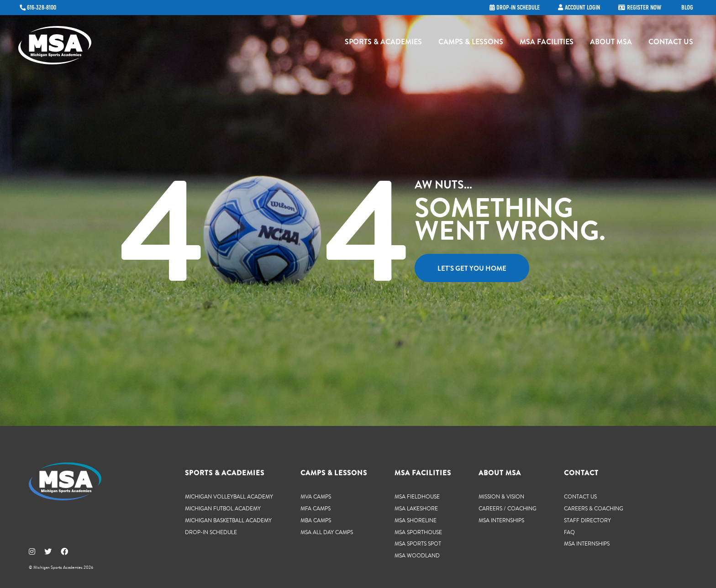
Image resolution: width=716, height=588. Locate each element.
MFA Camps (316, 508)
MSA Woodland (417, 555)
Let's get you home (472, 268)
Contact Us (671, 44)
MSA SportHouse (418, 532)
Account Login (582, 8)
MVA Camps (316, 496)
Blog (687, 8)
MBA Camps (316, 520)
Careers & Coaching (594, 508)
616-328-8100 (42, 8)
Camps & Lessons (471, 44)
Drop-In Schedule (211, 532)
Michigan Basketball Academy (228, 520)
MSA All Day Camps (327, 532)
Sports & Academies (383, 44)
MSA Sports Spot (418, 543)
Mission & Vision (501, 496)
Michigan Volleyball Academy (229, 496)
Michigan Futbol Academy (223, 508)
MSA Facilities (547, 44)
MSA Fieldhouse (417, 496)
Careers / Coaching (508, 508)
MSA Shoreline (416, 520)
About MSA (611, 44)
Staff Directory (587, 520)
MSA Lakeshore (416, 508)
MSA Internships (501, 520)
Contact (581, 473)
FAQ (569, 532)
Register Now (644, 8)
